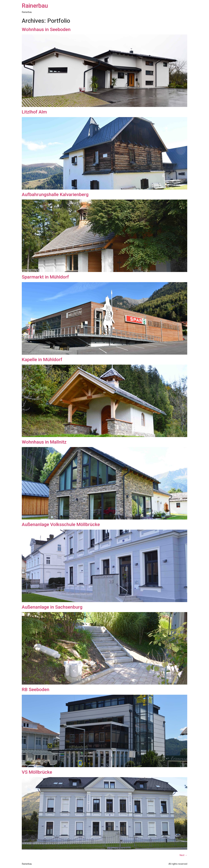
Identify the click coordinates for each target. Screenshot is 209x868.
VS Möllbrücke (37, 772)
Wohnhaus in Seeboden (46, 29)
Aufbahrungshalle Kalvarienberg (55, 194)
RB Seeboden (36, 689)
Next (183, 855)
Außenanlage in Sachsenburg (52, 607)
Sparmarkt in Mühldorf (45, 277)
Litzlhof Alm (34, 112)
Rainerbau (35, 6)
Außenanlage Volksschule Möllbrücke (61, 524)
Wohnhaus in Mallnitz (44, 442)
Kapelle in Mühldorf (42, 360)
